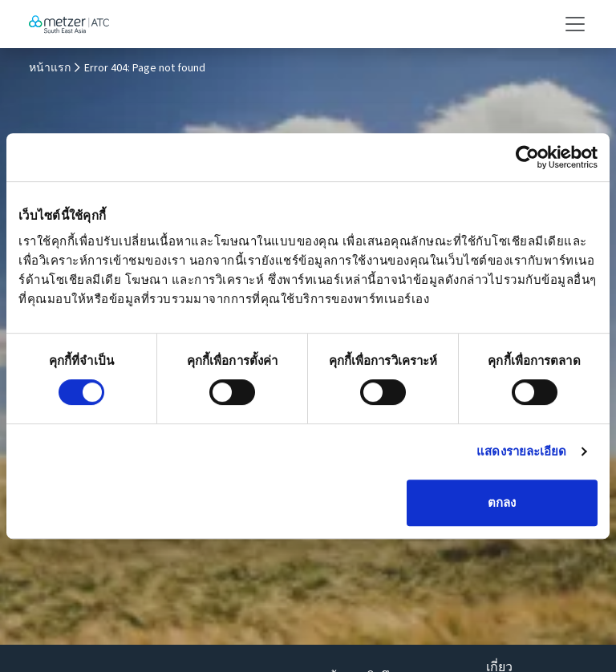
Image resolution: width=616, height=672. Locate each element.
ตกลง (502, 502)
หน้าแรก (50, 68)
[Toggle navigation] (570, 24)
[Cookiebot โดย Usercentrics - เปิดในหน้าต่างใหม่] (527, 157)
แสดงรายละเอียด (521, 451)
